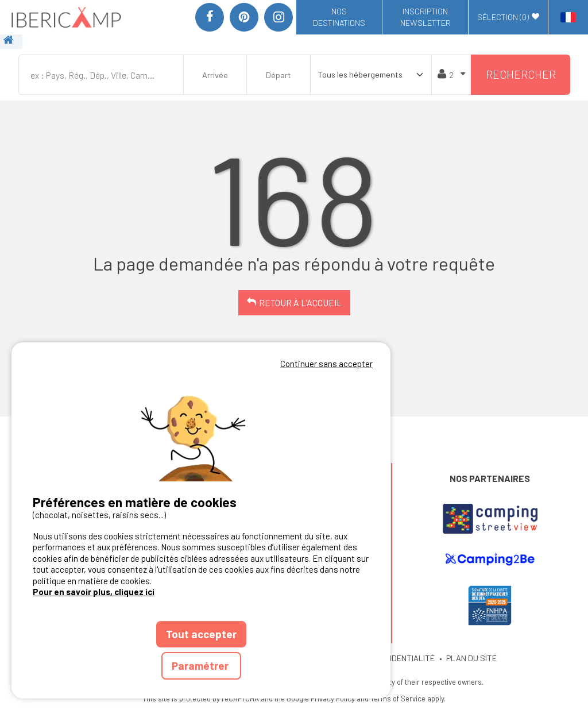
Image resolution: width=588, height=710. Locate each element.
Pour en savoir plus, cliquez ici (94, 592)
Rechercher (521, 74)
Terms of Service (398, 699)
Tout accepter (201, 634)
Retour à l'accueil (300, 302)
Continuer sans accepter (326, 364)
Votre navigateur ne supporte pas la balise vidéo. (201, 426)
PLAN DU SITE (471, 658)
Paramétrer (201, 665)
